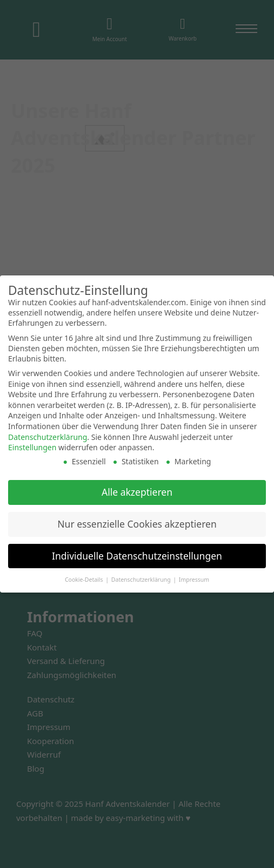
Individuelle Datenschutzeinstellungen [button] (137, 556)
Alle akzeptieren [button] (137, 492)
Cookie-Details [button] (85, 580)
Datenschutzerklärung (48, 437)
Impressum (194, 580)
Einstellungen (32, 447)
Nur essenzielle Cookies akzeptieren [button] (137, 524)
